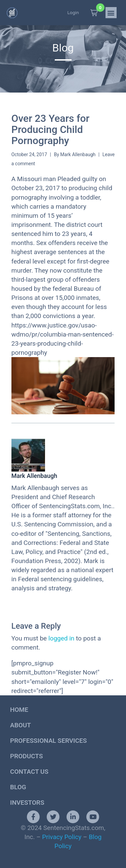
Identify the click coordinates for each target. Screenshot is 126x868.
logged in (61, 638)
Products (27, 756)
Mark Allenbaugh (78, 154)
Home (19, 710)
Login (73, 13)
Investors (27, 803)
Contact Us (29, 772)
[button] (94, 13)
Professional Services (48, 741)
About (20, 725)
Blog (18, 787)
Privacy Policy (62, 837)
